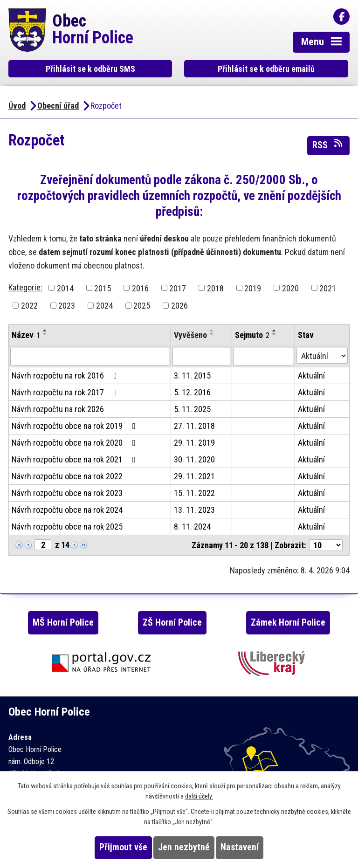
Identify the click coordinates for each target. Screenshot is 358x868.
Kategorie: (25, 287)
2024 (104, 306)
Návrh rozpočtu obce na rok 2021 (76, 459)
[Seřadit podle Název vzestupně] (45, 331)
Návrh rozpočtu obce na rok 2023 (67, 493)
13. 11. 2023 (194, 510)
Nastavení (240, 847)
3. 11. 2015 (192, 375)
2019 (253, 288)
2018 (215, 288)
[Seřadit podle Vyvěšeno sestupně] (212, 334)
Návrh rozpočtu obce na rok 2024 (67, 510)
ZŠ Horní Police (172, 623)
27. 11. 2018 (194, 426)
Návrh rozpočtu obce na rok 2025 (67, 527)
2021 (328, 288)
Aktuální (311, 375)
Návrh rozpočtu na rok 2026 (58, 409)
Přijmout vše (123, 847)
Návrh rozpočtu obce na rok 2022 (67, 476)
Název (26, 335)
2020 (290, 288)
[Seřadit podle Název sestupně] (45, 334)
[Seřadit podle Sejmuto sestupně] (275, 334)
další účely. (199, 796)
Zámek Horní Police (288, 623)
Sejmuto (252, 335)
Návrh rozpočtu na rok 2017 (66, 392)
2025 (142, 306)
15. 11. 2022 (194, 493)
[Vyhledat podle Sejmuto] (263, 357)
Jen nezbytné (184, 847)
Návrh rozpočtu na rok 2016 (66, 375)
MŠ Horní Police (63, 623)
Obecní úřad (58, 106)
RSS (328, 145)
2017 (178, 288)
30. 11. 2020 (194, 459)
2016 (140, 288)
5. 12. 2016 (192, 392)
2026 (179, 306)
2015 (103, 288)
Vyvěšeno (190, 335)
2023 (67, 306)
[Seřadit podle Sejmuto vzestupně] (275, 331)
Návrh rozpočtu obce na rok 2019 (76, 426)
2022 (29, 306)
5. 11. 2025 (192, 409)
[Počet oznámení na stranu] (326, 545)
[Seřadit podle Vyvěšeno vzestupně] (212, 331)
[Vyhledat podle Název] (90, 357)
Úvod (17, 106)
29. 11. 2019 (194, 443)
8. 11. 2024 (192, 527)
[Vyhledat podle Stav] (322, 356)
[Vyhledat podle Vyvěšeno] (201, 357)
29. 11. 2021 (194, 476)
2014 (65, 288)
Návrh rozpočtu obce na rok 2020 (76, 443)
